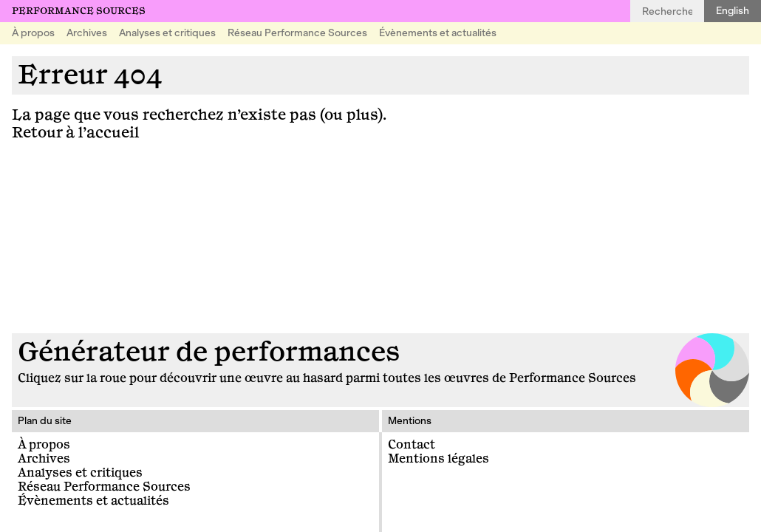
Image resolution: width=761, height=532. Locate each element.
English (733, 11)
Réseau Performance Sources (297, 33)
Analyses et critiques (167, 33)
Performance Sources (79, 11)
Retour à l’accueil (75, 133)
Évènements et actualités (438, 33)
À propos (33, 33)
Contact (412, 445)
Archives (87, 33)
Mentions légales (438, 459)
